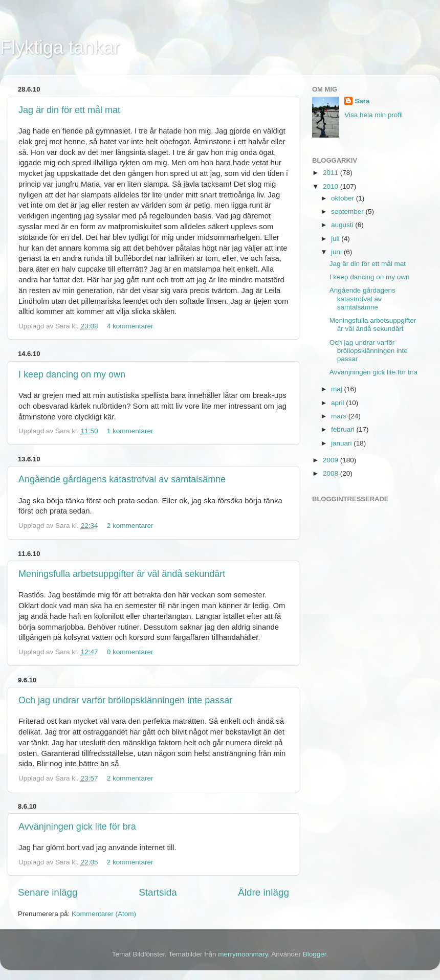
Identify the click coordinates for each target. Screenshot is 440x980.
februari (344, 429)
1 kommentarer (130, 431)
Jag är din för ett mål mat (69, 110)
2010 (332, 186)
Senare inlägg (48, 892)
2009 (332, 460)
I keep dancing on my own (72, 374)
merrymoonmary (243, 954)
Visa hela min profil (373, 115)
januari (342, 443)
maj (338, 389)
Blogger (315, 954)
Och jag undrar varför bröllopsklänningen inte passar (125, 700)
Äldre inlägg (263, 892)
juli (336, 239)
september (348, 211)
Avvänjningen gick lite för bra (77, 827)
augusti (343, 225)
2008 (332, 473)
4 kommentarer (130, 326)
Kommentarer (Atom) (104, 914)
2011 (332, 173)
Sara (362, 101)
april (338, 403)
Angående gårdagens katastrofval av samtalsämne (122, 479)
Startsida (158, 892)
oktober (344, 198)
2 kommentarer (130, 526)
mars (340, 416)
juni (337, 252)
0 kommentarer (130, 652)
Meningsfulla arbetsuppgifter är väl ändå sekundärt (122, 574)
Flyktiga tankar (60, 47)
